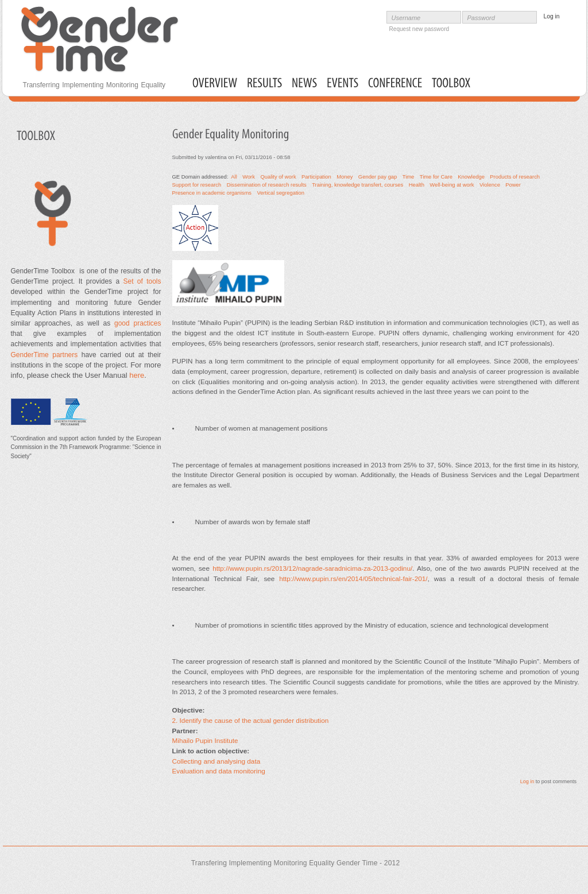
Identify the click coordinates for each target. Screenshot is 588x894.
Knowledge (471, 177)
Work (249, 177)
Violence (490, 185)
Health (417, 185)
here (137, 375)
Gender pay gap (378, 177)
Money (345, 177)
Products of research (515, 177)
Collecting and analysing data (216, 761)
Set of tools (142, 281)
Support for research (197, 185)
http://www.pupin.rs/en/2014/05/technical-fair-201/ (353, 578)
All (234, 177)
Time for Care (436, 177)
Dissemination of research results (267, 185)
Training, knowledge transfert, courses (357, 185)
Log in (527, 781)
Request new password (419, 29)
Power (513, 185)
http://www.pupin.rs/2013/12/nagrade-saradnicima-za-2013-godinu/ (312, 568)
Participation (316, 177)
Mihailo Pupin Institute (205, 740)
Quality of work (278, 177)
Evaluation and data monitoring (219, 771)
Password (481, 18)
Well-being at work (452, 185)
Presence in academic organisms (212, 193)
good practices (136, 323)
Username (406, 18)
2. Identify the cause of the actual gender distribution (251, 720)
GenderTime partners (45, 355)
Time (409, 177)
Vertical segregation (281, 193)
